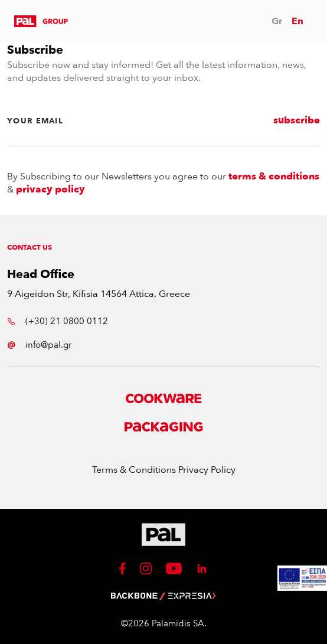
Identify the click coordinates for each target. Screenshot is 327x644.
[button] (41, 21)
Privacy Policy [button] (207, 470)
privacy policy (50, 189)
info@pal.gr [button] (39, 345)
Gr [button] (277, 21)
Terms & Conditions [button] (135, 470)
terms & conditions (274, 176)
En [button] (297, 21)
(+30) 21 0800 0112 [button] (58, 321)
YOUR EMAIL (35, 121)
